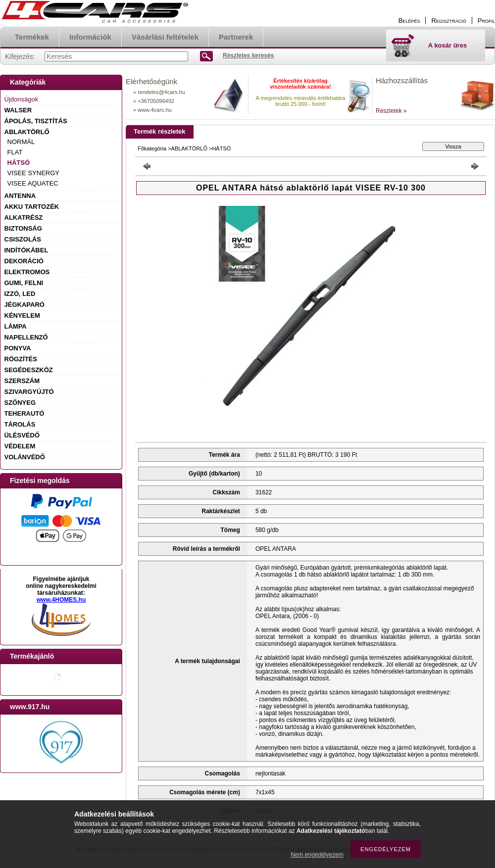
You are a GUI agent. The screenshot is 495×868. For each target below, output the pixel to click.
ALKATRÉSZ (24, 217)
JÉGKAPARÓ (25, 305)
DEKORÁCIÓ (24, 261)
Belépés (409, 21)
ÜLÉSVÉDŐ (22, 435)
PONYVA (18, 348)
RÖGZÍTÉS (21, 359)
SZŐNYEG (20, 403)
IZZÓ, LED (20, 294)
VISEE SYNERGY (33, 173)
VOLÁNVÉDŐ (25, 457)
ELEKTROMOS (27, 272)
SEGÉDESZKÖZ (29, 370)
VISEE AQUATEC (33, 183)
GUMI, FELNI (24, 283)
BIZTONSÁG (23, 228)
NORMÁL (21, 142)
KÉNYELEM (22, 315)
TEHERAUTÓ (25, 413)
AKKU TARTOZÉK (32, 207)
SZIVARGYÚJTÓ (29, 392)
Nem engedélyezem (317, 855)
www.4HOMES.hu (61, 600)
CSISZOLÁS (23, 239)
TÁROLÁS (20, 424)
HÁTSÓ (19, 163)
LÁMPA (16, 326)
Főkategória (152, 148)
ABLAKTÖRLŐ (27, 132)
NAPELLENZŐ (26, 337)
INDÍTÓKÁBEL (26, 250)
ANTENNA (20, 196)
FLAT (15, 152)
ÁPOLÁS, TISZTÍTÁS (36, 121)
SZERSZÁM (22, 381)
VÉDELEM (20, 446)
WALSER (18, 110)
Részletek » (391, 111)
